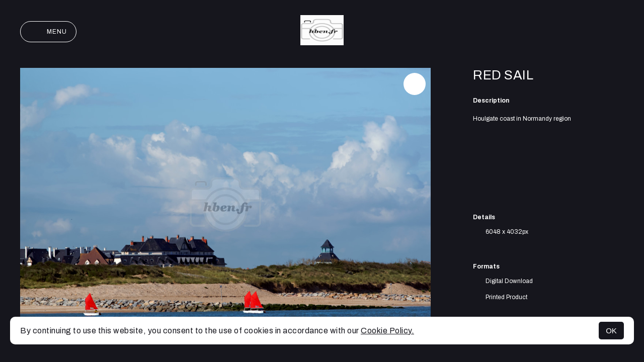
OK (611, 331)
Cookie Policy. (387, 331)
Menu (48, 32)
